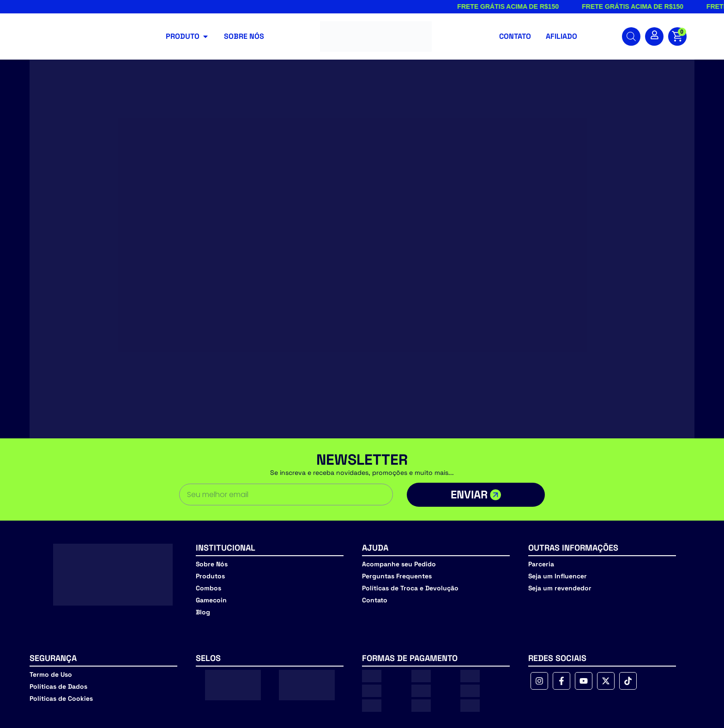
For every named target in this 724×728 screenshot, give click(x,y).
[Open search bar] (631, 36)
